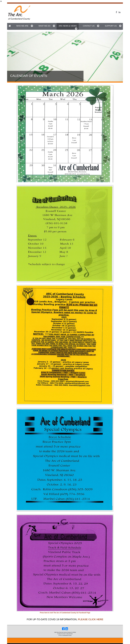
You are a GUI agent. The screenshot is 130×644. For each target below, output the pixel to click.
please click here (91, 619)
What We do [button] (47, 26)
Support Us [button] (113, 26)
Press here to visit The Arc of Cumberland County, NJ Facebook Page (65, 613)
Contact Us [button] (91, 26)
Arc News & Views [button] (68, 27)
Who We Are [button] (25, 26)
